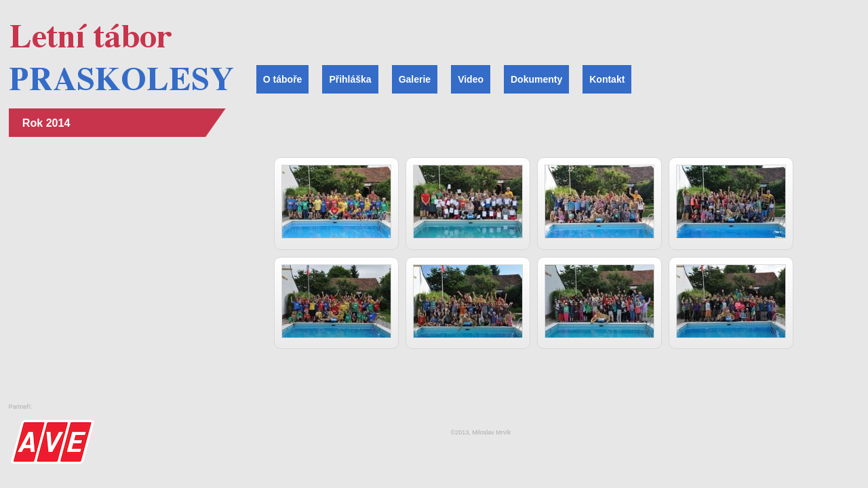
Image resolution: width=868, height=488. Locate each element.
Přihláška (350, 79)
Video (471, 79)
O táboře (283, 79)
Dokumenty (536, 79)
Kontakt (607, 79)
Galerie (415, 79)
